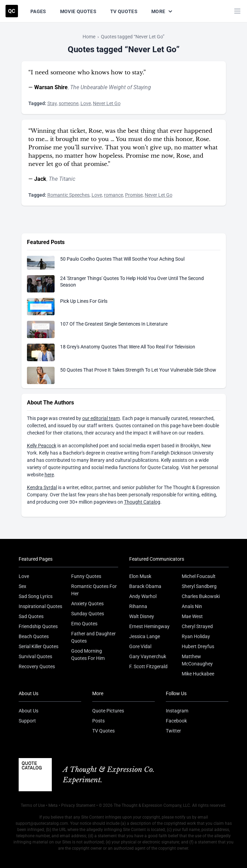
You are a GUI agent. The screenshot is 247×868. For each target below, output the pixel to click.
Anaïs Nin (192, 606)
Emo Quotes (84, 624)
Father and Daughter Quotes (93, 637)
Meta (53, 805)
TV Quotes (124, 11)
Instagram (177, 711)
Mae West (192, 616)
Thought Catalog (142, 502)
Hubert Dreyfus (198, 646)
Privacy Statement (78, 805)
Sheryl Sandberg (199, 586)
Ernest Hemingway (149, 626)
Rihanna (138, 606)
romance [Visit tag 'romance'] (113, 195)
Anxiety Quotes (87, 604)
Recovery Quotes (37, 666)
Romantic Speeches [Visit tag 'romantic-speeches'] (68, 195)
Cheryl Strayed (197, 626)
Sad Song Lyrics (36, 596)
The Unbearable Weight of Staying (111, 87)
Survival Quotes (35, 656)
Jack (40, 179)
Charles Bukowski (201, 596)
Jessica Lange (145, 636)
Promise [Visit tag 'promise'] (134, 195)
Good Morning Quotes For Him (88, 655)
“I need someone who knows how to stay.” (87, 72)
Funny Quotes (86, 576)
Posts (98, 721)
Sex (22, 586)
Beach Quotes (34, 636)
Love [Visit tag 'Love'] (86, 103)
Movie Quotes (78, 11)
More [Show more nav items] (162, 11)
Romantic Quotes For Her (94, 590)
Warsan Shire (51, 87)
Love (24, 576)
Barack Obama (145, 586)
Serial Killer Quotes (39, 646)
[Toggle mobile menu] (237, 11)
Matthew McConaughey (197, 660)
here (49, 475)
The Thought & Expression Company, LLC (152, 805)
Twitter (173, 731)
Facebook (176, 721)
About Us (28, 711)
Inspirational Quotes (40, 606)
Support (27, 721)
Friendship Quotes (38, 626)
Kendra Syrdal (42, 487)
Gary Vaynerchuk (148, 656)
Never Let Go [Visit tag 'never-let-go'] (107, 103)
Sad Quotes (31, 616)
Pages (38, 11)
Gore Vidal (140, 646)
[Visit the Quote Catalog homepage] (12, 11)
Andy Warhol (143, 596)
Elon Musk (140, 576)
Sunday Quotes (88, 614)
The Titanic (62, 179)
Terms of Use (33, 805)
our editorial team (101, 418)
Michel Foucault (199, 576)
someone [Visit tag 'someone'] (69, 103)
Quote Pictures (108, 711)
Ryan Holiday (196, 636)
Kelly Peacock (42, 446)
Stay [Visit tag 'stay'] (52, 103)
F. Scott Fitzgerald (148, 666)
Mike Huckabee (198, 674)
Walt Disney (142, 616)
